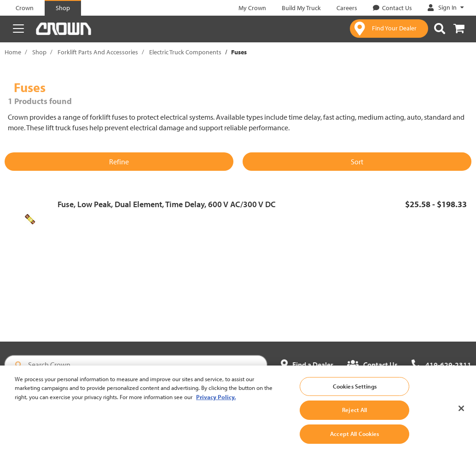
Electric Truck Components (185, 52)
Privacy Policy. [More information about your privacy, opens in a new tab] (216, 402)
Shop (39, 52)
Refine (119, 162)
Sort (357, 162)
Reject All (354, 415)
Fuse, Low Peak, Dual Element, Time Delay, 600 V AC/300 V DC (167, 204)
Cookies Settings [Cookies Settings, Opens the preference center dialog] (355, 391)
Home (13, 52)
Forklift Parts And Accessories (98, 52)
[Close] (461, 413)
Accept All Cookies (354, 439)
